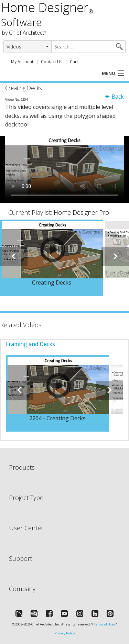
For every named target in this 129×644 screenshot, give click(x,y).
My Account (22, 62)
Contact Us (52, 62)
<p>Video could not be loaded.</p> (64, 169)
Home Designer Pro (81, 212)
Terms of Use (104, 624)
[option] (52, 258)
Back (114, 97)
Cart (74, 62)
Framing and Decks (30, 344)
